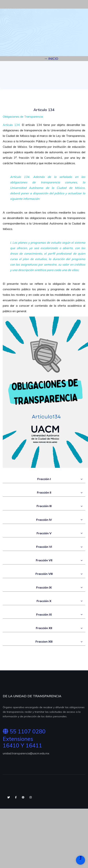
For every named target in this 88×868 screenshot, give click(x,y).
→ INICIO (51, 59)
